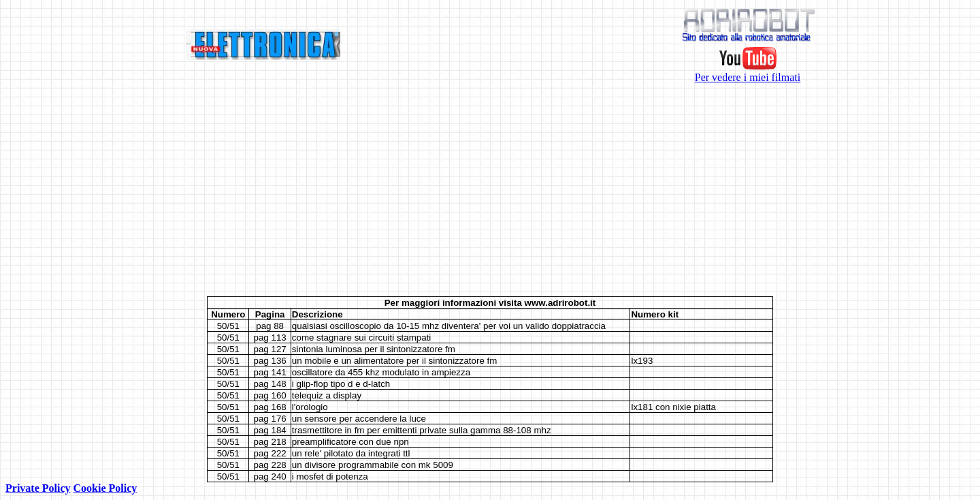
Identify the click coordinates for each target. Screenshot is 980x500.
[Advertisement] (490, 190)
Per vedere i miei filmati (748, 73)
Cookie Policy (105, 488)
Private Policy (38, 488)
